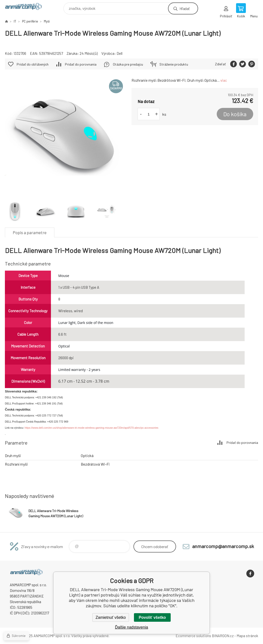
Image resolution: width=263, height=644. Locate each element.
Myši (47, 21)
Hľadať (185, 8)
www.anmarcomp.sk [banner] (27, 7)
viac (224, 80)
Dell (120, 53)
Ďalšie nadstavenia (131, 627)
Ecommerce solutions (193, 636)
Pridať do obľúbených (33, 64)
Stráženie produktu (174, 64)
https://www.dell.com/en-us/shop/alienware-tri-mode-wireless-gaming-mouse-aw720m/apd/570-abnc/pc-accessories (92, 428)
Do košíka (235, 114)
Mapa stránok (247, 636)
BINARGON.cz (223, 636)
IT (15, 21)
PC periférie (30, 21)
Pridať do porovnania (81, 64)
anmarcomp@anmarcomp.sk (223, 546)
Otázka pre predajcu (128, 64)
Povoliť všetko (152, 617)
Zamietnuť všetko (111, 617)
